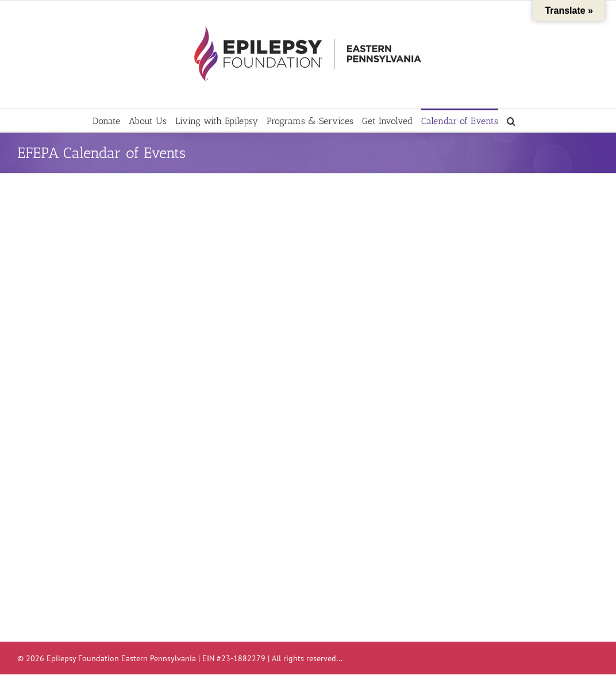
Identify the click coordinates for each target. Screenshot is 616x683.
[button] (511, 120)
